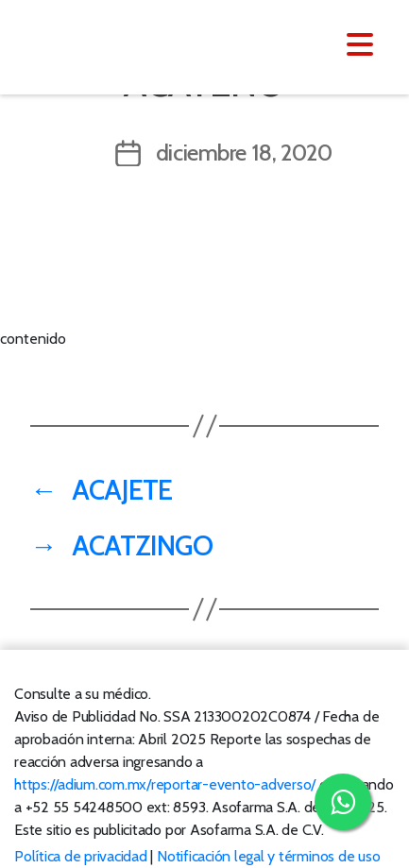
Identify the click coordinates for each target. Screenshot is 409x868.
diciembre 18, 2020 (244, 153)
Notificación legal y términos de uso (268, 856)
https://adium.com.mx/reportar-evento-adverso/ (165, 784)
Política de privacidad (81, 856)
